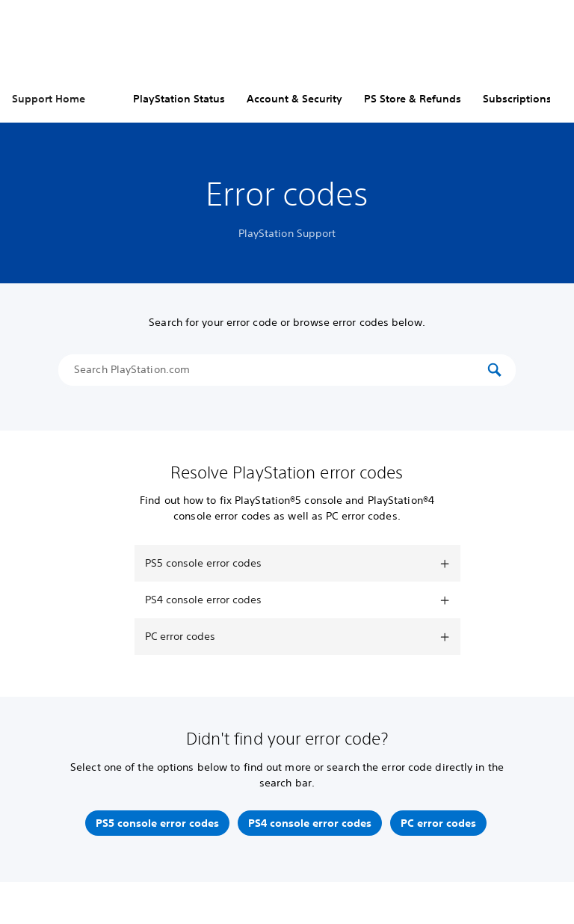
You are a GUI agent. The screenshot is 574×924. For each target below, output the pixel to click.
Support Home (49, 99)
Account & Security (294, 99)
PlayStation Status (179, 99)
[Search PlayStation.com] (279, 370)
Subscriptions (517, 99)
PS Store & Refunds (413, 99)
